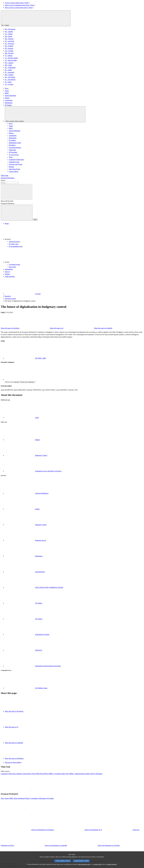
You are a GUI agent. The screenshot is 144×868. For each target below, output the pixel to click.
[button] (74, 233)
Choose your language (12, 382)
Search (3, 180)
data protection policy (84, 866)
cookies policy (98, 866)
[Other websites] (45, 114)
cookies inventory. (112, 866)
